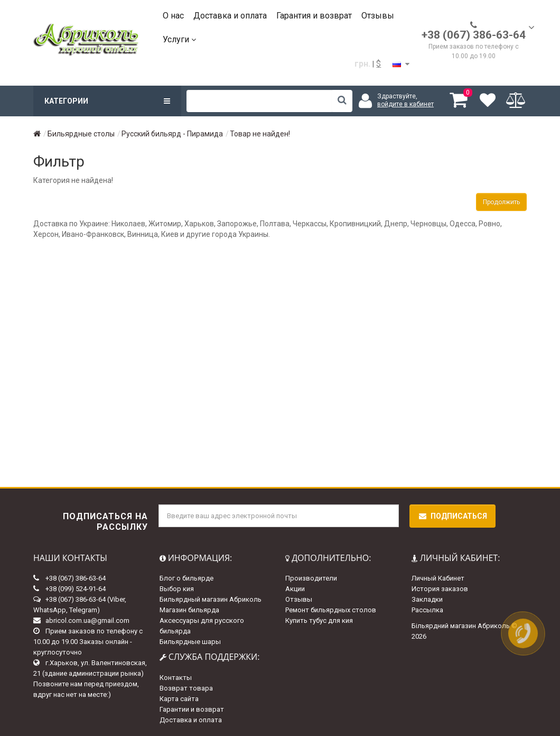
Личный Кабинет (438, 578)
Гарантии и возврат (192, 709)
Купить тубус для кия (319, 620)
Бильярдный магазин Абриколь (211, 599)
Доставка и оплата (230, 16)
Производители (311, 578)
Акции (295, 589)
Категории (107, 101)
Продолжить (501, 202)
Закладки (427, 599)
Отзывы (378, 16)
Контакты (176, 678)
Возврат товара (186, 688)
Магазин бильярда (189, 610)
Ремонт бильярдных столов (331, 610)
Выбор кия (177, 589)
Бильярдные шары (190, 642)
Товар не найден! (260, 134)
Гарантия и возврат (314, 16)
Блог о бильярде (186, 578)
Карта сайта (179, 699)
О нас (173, 16)
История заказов (440, 589)
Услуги (179, 39)
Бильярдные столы (81, 134)
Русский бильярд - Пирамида (172, 134)
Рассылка (427, 610)
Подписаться (452, 516)
